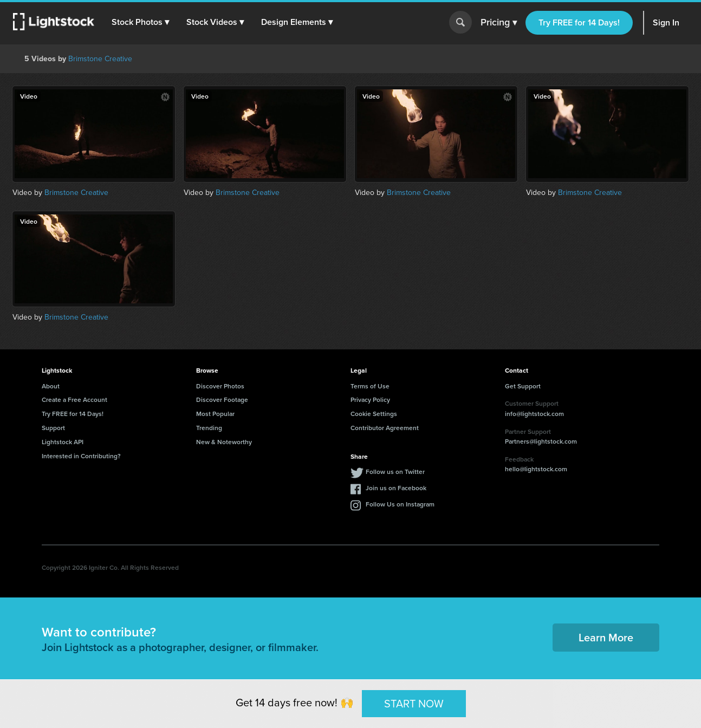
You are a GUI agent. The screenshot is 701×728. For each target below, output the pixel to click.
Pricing (499, 23)
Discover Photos (220, 386)
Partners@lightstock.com (541, 441)
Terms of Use (370, 386)
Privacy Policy (370, 399)
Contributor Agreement (385, 428)
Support (53, 428)
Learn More (606, 637)
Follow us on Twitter (395, 472)
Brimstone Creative (100, 59)
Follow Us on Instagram (400, 504)
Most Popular (215, 414)
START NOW (414, 703)
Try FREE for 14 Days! (579, 22)
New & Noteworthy (224, 442)
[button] (140, 22)
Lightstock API (63, 442)
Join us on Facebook (396, 488)
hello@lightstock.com (536, 469)
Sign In (666, 22)
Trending (209, 428)
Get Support (523, 386)
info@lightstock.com (534, 414)
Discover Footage (222, 399)
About (51, 386)
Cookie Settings (374, 414)
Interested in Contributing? (81, 456)
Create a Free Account (74, 399)
